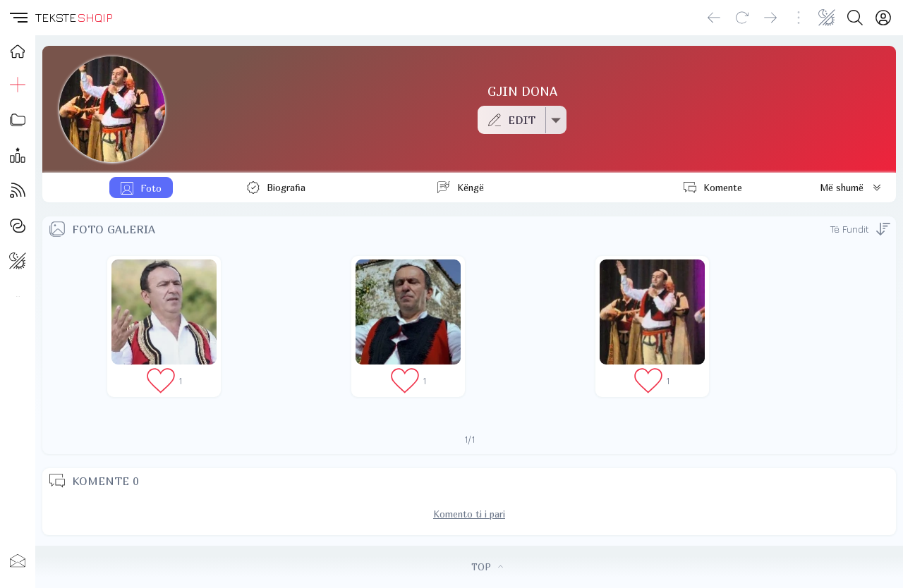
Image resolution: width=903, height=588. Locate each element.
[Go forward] (770, 18)
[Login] (883, 18)
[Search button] (855, 18)
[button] (18, 18)
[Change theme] (827, 18)
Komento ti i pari (469, 514)
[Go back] (714, 18)
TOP (487, 567)
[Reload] (742, 18)
